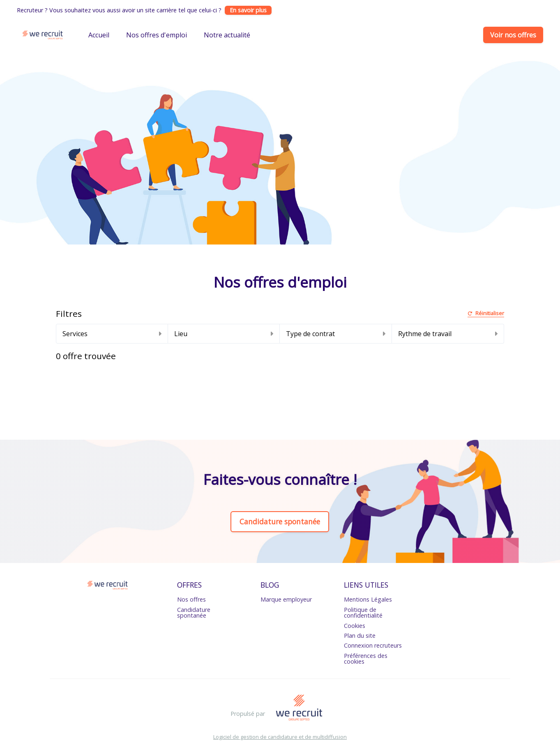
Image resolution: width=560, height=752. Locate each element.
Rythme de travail (448, 334)
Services (112, 334)
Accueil (99, 35)
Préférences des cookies (366, 659)
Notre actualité (227, 35)
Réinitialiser (486, 314)
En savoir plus (248, 10)
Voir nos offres (513, 35)
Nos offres (191, 599)
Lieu (224, 334)
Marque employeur (286, 599)
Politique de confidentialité (363, 612)
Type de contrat (336, 334)
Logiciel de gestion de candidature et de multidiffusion (280, 737)
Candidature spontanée (280, 521)
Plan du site (360, 636)
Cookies (355, 626)
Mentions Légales (368, 599)
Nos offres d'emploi (157, 35)
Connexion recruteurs (373, 645)
